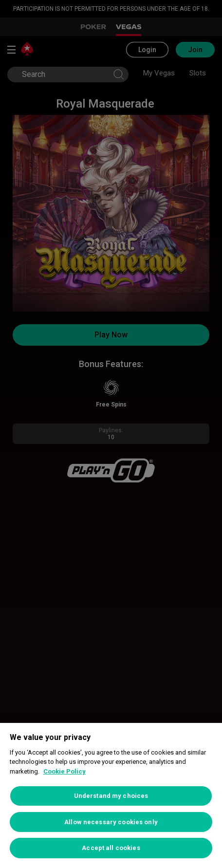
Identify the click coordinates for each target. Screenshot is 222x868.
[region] (111, 795)
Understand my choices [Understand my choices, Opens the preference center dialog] (111, 796)
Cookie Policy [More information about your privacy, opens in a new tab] (65, 771)
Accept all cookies (111, 848)
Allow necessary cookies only (111, 822)
